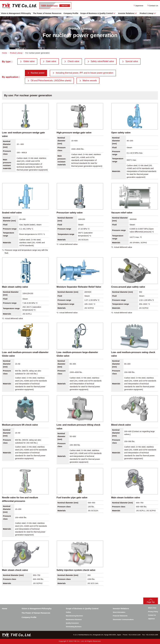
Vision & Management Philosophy (16, 13)
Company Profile (71, 13)
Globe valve (29, 61)
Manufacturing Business (74, 616)
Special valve (132, 61)
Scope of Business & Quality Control (97, 13)
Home (5, 53)
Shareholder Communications (123, 620)
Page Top (151, 602)
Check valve (74, 61)
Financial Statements (120, 616)
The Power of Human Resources (47, 13)
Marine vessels (90, 81)
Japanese (139, 6)
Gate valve (51, 61)
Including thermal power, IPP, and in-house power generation (85, 73)
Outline (68, 612)
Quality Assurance (72, 623)
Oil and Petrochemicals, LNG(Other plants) (51, 81)
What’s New (152, 608)
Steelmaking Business (74, 627)
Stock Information (119, 612)
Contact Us (153, 6)
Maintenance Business (74, 620)
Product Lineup (147, 13)
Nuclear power (38, 73)
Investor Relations (126, 13)
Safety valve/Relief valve (102, 61)
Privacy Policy (153, 612)
